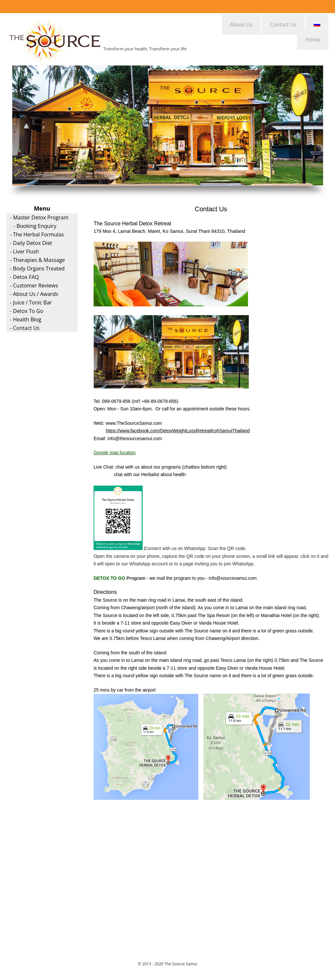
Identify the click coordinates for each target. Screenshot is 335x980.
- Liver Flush (24, 251)
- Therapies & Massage (37, 260)
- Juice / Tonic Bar (31, 302)
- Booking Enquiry (35, 226)
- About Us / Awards (34, 294)
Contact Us (283, 25)
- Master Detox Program (39, 217)
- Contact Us (25, 328)
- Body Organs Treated (37, 268)
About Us (241, 25)
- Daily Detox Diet (31, 243)
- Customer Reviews (34, 285)
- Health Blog (25, 319)
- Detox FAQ (24, 277)
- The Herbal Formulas (37, 234)
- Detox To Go (26, 311)
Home (313, 40)
